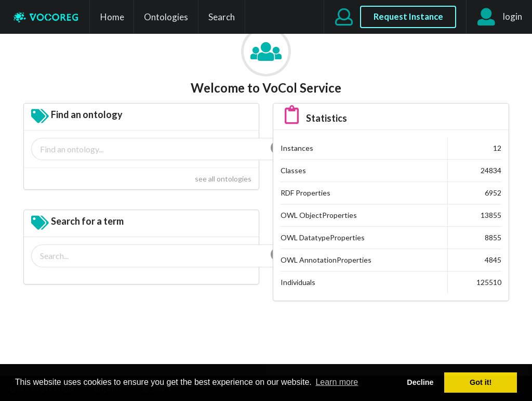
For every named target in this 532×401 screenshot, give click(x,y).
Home (112, 17)
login (499, 17)
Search (222, 17)
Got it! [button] (481, 382)
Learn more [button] (337, 382)
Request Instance (408, 16)
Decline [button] (420, 382)
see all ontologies (223, 179)
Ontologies (166, 17)
